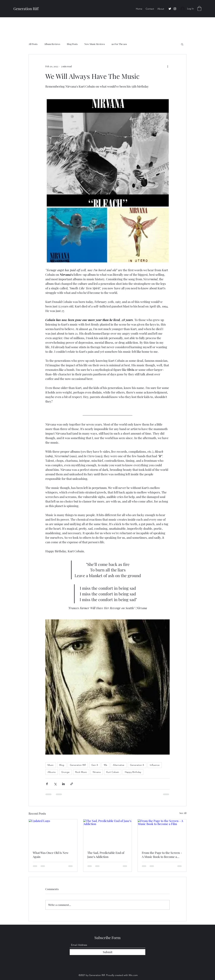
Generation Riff (26, 9)
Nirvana (97, 772)
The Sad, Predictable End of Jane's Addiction (106, 855)
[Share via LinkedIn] (63, 784)
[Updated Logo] (53, 833)
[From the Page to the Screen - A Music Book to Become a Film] (162, 833)
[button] (199, 8)
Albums (52, 772)
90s (105, 765)
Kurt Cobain (113, 772)
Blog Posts (72, 44)
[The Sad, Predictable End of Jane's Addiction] (108, 833)
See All (183, 813)
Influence (155, 765)
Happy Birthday (133, 772)
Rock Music (81, 772)
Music (51, 765)
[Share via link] (72, 784)
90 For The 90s (119, 44)
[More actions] (168, 66)
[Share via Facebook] (47, 784)
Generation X (137, 765)
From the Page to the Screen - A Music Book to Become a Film (162, 855)
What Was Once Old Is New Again (51, 855)
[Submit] (107, 952)
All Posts (33, 44)
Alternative (119, 765)
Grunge (65, 772)
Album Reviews (52, 44)
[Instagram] (175, 9)
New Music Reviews (95, 44)
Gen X (95, 765)
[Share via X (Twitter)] (55, 784)
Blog (62, 765)
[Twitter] (170, 9)
